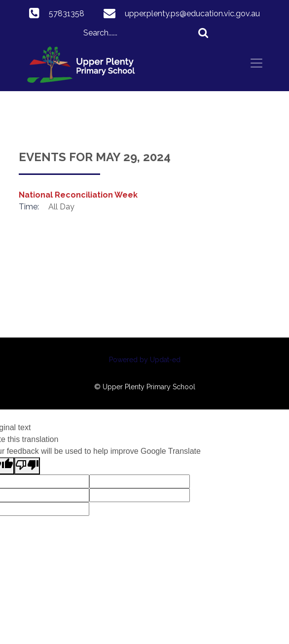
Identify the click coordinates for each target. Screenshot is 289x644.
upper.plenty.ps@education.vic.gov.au (192, 14)
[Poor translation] (27, 466)
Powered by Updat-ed (145, 360)
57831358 (67, 14)
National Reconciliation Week (78, 195)
